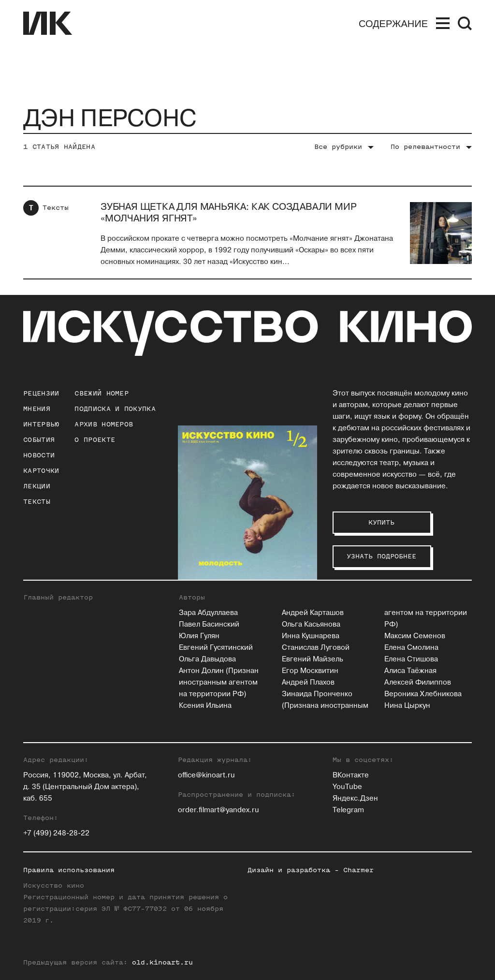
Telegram (348, 810)
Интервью (41, 424)
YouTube (347, 787)
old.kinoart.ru (162, 962)
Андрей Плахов (308, 682)
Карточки (41, 471)
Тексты (56, 208)
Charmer (358, 870)
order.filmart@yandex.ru (218, 810)
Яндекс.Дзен (355, 798)
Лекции (37, 486)
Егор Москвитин (310, 671)
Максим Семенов (415, 636)
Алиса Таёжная (410, 671)
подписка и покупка (115, 409)
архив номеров (104, 424)
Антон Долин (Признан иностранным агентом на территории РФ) (219, 682)
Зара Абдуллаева (208, 613)
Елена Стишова (411, 659)
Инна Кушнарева (311, 636)
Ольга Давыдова (207, 659)
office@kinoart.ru (206, 775)
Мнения (37, 409)
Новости (39, 455)
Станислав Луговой (316, 648)
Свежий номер (102, 393)
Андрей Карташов (313, 613)
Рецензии (41, 393)
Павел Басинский (209, 624)
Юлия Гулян (199, 636)
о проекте (95, 440)
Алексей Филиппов (418, 682)
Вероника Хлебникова (423, 694)
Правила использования (69, 870)
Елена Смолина (411, 648)
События (39, 440)
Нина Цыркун (407, 706)
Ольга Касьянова (311, 624)
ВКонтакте (351, 775)
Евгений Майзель (313, 659)
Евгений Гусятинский (216, 648)
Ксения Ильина (205, 706)
